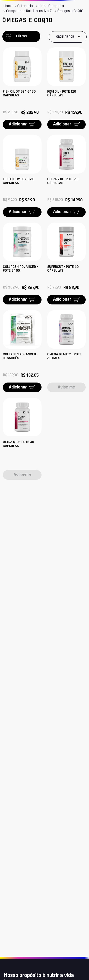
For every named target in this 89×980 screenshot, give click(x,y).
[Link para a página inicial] (8, 6)
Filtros (21, 36)
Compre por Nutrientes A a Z (29, 11)
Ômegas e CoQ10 (70, 11)
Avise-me (66, 387)
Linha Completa (51, 6)
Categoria (25, 6)
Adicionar (18, 124)
